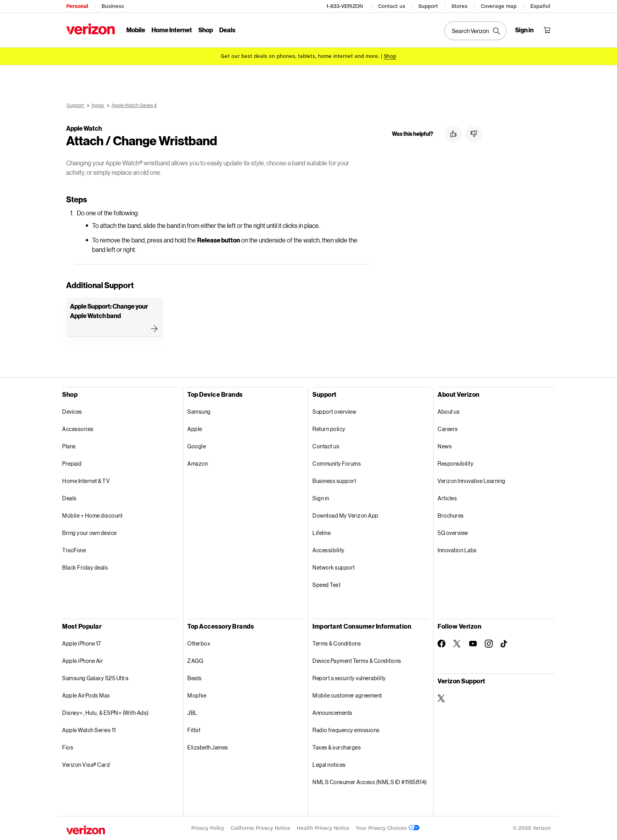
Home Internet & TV (86, 481)
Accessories (78, 429)
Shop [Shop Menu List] (206, 30)
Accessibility (329, 550)
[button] (453, 134)
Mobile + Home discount (92, 515)
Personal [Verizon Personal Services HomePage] (77, 6)
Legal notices (329, 765)
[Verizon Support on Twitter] (442, 698)
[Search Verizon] (475, 31)
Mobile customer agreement (347, 695)
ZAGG (195, 661)
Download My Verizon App (345, 515)
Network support (334, 567)
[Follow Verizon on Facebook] (442, 644)
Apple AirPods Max (86, 695)
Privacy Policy (208, 828)
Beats (195, 678)
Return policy (329, 429)
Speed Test (326, 585)
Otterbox (199, 643)
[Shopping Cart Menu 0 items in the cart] (547, 30)
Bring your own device (90, 533)
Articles (447, 498)
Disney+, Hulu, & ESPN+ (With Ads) (105, 713)
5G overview (453, 533)
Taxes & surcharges (337, 747)
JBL (192, 713)
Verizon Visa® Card (86, 765)
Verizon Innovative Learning (472, 481)
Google (197, 446)
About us (449, 412)
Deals (69, 498)
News (445, 446)
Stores (459, 6)
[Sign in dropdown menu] (524, 30)
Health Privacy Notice (323, 828)
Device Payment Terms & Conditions (357, 661)
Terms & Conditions (337, 643)
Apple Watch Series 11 (89, 730)
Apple (195, 429)
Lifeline (321, 533)
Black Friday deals (85, 567)
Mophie (197, 695)
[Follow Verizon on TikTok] (504, 644)
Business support (334, 481)
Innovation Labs (457, 550)
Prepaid (72, 463)
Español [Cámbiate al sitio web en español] (540, 6)
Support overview (334, 412)
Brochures (451, 515)
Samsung (199, 412)
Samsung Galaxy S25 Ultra (95, 678)
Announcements (333, 713)
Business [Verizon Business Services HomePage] (113, 6)
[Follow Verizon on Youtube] (473, 644)
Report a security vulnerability (349, 678)
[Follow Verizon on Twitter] (457, 644)
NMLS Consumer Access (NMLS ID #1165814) (370, 782)
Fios (68, 747)
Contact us (392, 6)
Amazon (198, 463)
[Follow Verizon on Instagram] (489, 644)
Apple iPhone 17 (82, 643)
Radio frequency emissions (346, 730)
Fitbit (194, 730)
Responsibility (455, 463)
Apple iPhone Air (83, 661)
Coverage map (499, 6)
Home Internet (172, 30)
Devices (72, 412)
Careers (448, 429)
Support (428, 6)
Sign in (321, 498)
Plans (69, 446)
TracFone (74, 550)
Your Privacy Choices (388, 828)
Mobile (136, 30)
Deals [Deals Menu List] (227, 30)
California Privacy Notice (260, 828)
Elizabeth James (208, 747)
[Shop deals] (390, 56)
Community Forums (337, 463)
